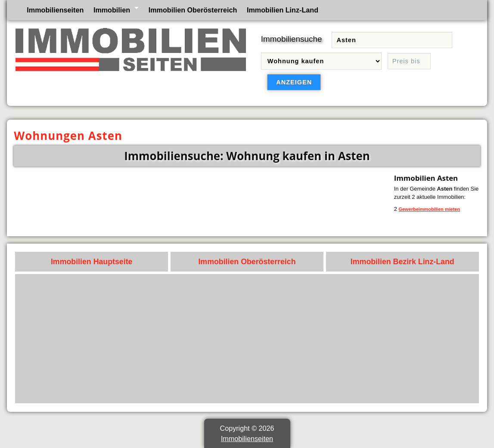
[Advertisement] (247, 339)
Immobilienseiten (55, 10)
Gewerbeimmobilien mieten (429, 209)
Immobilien (112, 10)
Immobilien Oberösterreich (193, 10)
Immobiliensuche (292, 39)
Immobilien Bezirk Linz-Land (402, 262)
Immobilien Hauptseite (92, 262)
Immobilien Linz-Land (283, 10)
